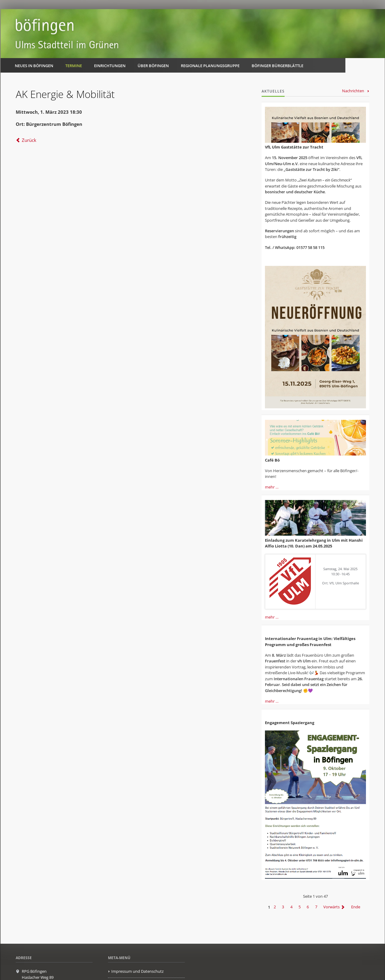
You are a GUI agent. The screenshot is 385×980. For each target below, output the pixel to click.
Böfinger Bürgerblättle (277, 66)
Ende (356, 907)
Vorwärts (331, 907)
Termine (74, 66)
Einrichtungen (110, 66)
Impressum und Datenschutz (137, 971)
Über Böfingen (153, 66)
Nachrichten (353, 91)
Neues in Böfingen (34, 66)
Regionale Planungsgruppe (210, 66)
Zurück (29, 140)
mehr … (272, 487)
